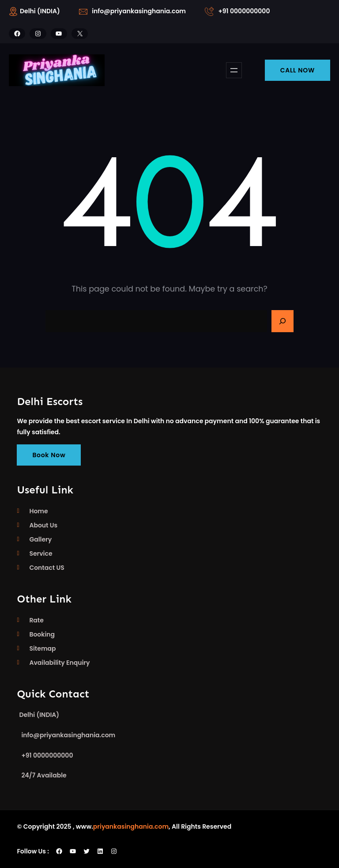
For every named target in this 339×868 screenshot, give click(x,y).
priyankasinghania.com (131, 826)
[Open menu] (234, 70)
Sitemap (42, 648)
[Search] (282, 321)
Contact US (47, 568)
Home (38, 511)
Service (41, 553)
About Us (43, 525)
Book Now (49, 455)
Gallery (40, 539)
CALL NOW (298, 70)
